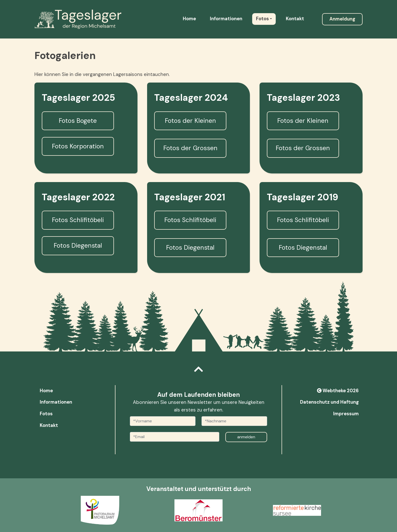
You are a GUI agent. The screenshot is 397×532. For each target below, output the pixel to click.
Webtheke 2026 (338, 391)
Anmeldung (342, 19)
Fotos (262, 19)
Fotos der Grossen (190, 148)
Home (189, 19)
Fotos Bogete (78, 121)
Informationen (226, 19)
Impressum (346, 414)
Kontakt (295, 19)
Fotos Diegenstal (78, 245)
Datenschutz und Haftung (329, 402)
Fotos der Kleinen (190, 121)
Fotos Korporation (78, 146)
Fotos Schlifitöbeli (78, 220)
